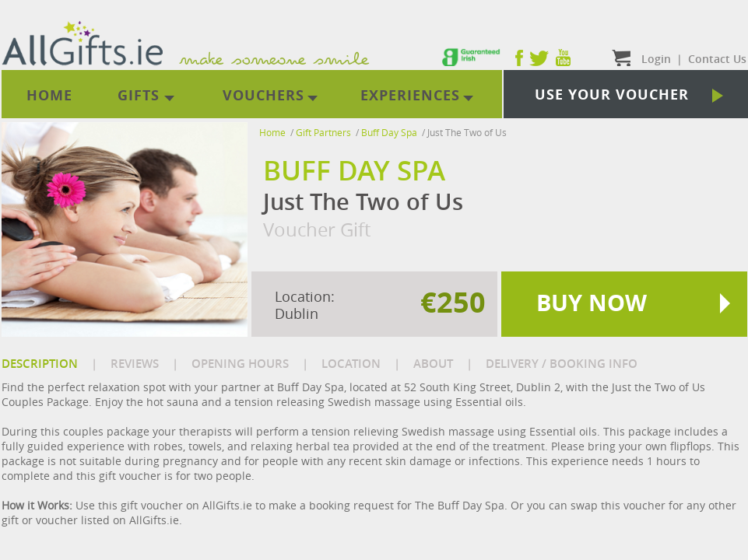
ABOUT (433, 364)
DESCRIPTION (40, 364)
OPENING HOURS (240, 364)
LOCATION (351, 364)
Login (656, 59)
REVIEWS (135, 364)
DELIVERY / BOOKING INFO (562, 364)
